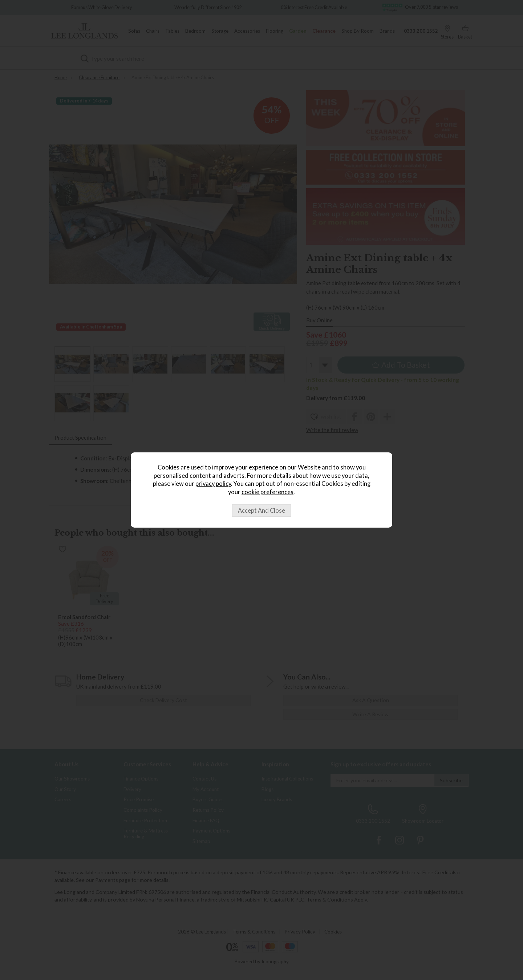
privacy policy (213, 484)
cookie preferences (267, 492)
